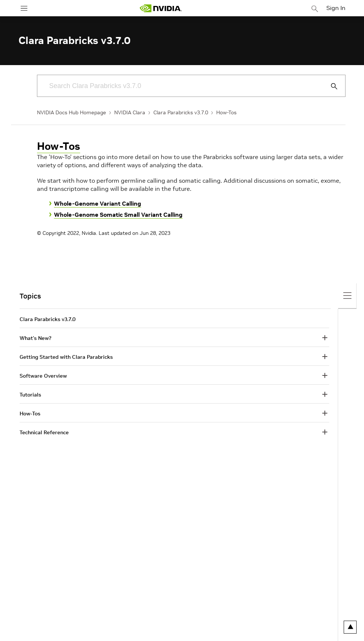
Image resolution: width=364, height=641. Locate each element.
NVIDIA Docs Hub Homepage (72, 112)
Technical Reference (44, 432)
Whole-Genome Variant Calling (98, 203)
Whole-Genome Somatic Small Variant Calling (118, 215)
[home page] (161, 8)
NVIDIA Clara (130, 112)
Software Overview (43, 376)
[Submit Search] (330, 86)
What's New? (35, 338)
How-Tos (226, 112)
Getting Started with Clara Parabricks (66, 357)
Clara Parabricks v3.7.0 (181, 112)
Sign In (336, 8)
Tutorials (30, 395)
